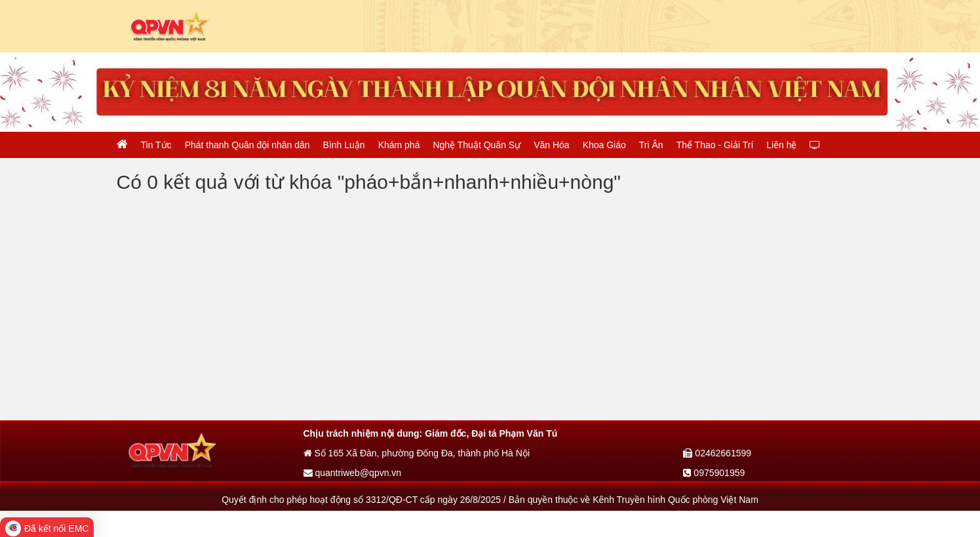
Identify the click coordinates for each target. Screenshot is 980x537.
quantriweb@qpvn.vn (353, 473)
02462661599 (717, 453)
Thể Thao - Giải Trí (715, 145)
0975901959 (714, 473)
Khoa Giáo (604, 145)
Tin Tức (156, 145)
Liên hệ (781, 145)
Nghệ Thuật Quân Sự (477, 145)
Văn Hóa (551, 145)
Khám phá (399, 145)
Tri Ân (651, 145)
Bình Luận (344, 145)
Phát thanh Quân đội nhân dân (247, 145)
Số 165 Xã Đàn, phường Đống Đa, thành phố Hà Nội (417, 453)
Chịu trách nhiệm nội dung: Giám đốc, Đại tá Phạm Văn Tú (431, 433)
